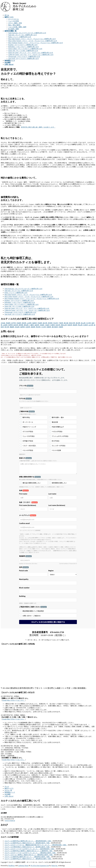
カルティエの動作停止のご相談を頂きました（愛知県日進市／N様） (28, 843)
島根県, (75, 325)
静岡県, (21, 325)
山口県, (91, 325)
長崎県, (33, 327)
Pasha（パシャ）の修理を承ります (20, 37)
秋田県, (24, 323)
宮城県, (19, 323)
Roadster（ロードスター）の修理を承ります (23, 45)
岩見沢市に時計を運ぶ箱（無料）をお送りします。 (38, 127)
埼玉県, (56, 323)
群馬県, (50, 323)
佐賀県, (28, 327)
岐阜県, (16, 325)
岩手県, (14, 323)
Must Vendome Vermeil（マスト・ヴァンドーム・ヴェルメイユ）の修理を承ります (36, 43)
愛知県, (26, 325)
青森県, (8, 323)
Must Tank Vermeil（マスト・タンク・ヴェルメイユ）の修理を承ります (32, 39)
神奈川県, (72, 323)
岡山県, (80, 325)
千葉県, (61, 323)
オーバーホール (13, 19)
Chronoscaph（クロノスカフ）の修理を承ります (24, 57)
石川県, (89, 323)
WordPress (11, 866)
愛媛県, (12, 327)
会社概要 (7, 794)
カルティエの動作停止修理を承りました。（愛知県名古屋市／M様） (28, 857)
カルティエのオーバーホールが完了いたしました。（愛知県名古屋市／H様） (31, 853)
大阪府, (47, 325)
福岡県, (23, 327)
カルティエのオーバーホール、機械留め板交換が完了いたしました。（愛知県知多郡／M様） (36, 845)
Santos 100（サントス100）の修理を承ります (23, 51)
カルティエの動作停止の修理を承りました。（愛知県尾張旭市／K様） (28, 841)
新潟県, (78, 323)
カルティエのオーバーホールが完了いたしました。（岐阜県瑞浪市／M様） (30, 849)
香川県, (7, 327)
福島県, (35, 323)
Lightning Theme (23, 866)
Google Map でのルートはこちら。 (14, 700)
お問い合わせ (9, 796)
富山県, (83, 323)
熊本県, (38, 327)
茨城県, (40, 323)
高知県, (17, 327)
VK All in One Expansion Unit (40, 866)
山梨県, (5, 325)
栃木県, (45, 323)
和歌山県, (64, 325)
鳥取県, (70, 325)
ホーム (7, 786)
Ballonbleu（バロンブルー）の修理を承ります (24, 47)
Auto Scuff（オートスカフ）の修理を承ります (24, 59)
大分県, (44, 327)
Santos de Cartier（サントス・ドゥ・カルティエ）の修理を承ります (31, 53)
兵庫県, (53, 325)
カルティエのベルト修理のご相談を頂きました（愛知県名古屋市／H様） (29, 855)
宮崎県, (49, 327)
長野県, (11, 325)
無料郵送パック (10, 792)
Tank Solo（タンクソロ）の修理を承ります (23, 35)
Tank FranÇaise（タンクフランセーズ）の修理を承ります (27, 33)
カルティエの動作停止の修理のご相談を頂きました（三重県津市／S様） (29, 851)
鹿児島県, (55, 327)
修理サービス (9, 788)
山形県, (29, 323)
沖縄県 (61, 327)
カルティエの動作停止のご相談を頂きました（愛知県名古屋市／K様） (28, 859)
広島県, (86, 325)
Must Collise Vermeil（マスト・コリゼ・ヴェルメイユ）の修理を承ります (33, 41)
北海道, (3, 323)
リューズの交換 (13, 21)
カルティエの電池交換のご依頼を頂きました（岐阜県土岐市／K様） (28, 847)
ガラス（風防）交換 (15, 23)
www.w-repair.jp (10, 821)
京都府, (42, 325)
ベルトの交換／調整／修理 (17, 27)
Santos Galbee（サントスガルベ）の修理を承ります (25, 49)
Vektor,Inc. (54, 866)
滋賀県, (37, 325)
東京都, (66, 323)
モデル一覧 (8, 790)
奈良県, (58, 325)
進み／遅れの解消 (14, 25)
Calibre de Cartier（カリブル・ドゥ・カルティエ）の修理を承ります (31, 55)
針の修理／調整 (13, 29)
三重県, (32, 325)
